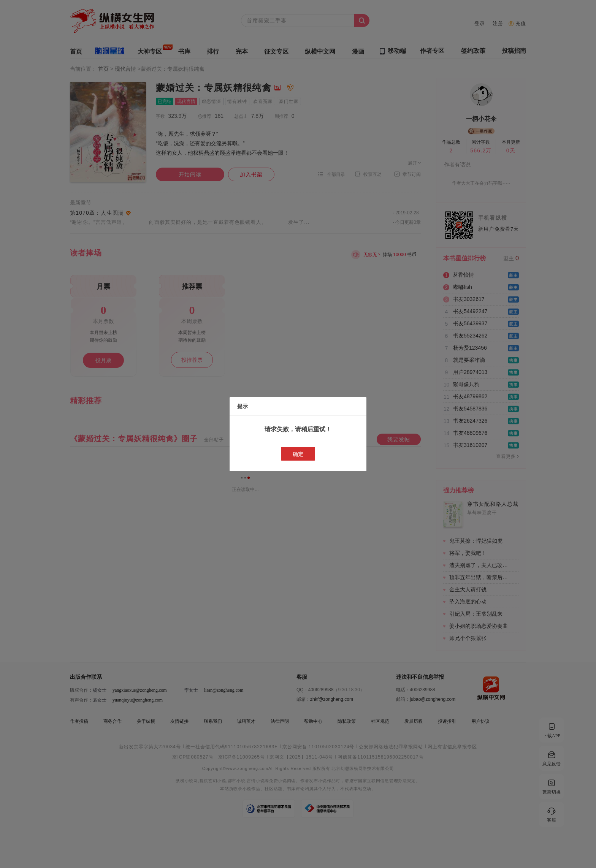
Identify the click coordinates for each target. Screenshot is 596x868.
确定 (298, 454)
